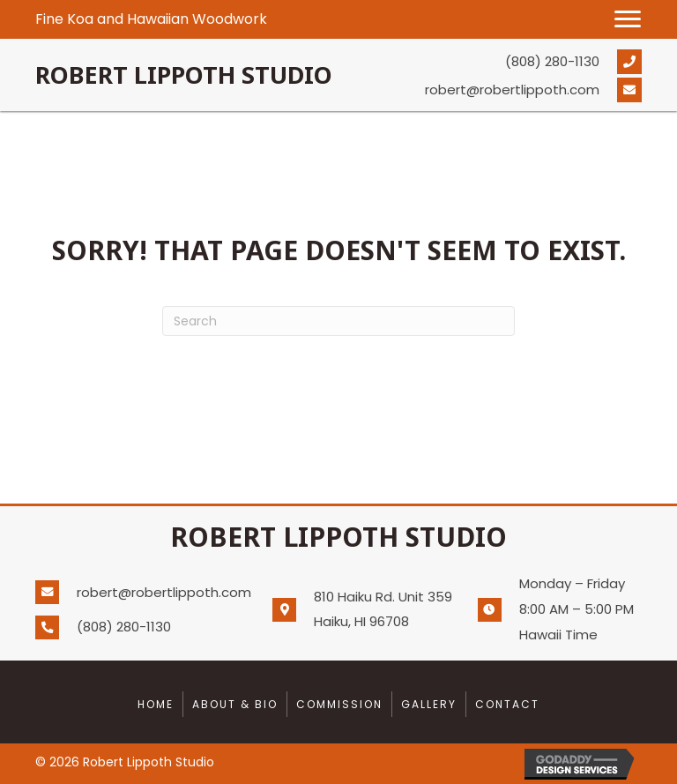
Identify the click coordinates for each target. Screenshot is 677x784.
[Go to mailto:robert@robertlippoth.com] (515, 90)
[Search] (338, 321)
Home (156, 704)
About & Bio (235, 704)
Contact (507, 704)
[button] (628, 19)
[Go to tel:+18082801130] (515, 61)
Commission (339, 704)
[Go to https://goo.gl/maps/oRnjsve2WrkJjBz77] (371, 609)
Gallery (429, 704)
